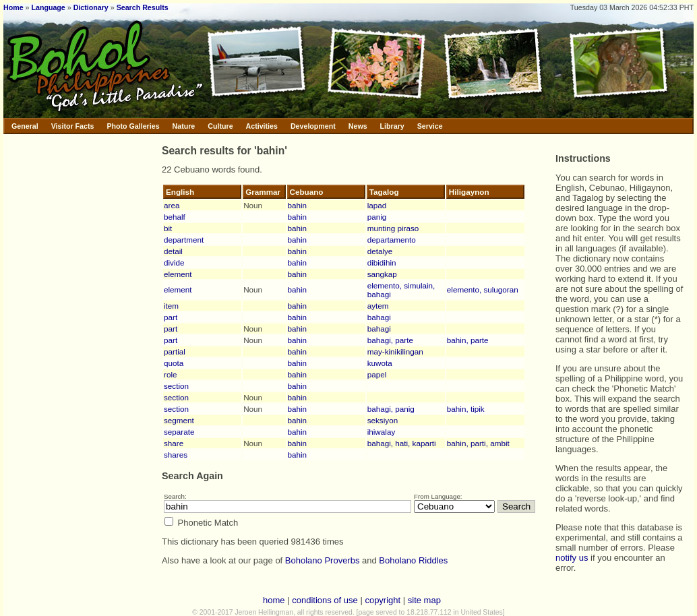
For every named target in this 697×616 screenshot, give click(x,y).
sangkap (382, 274)
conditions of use (325, 600)
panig (377, 217)
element (178, 274)
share (174, 443)
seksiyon (383, 420)
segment (179, 420)
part (171, 317)
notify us (572, 558)
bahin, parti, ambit (478, 443)
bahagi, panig (391, 409)
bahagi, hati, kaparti (402, 443)
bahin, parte (468, 340)
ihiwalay (382, 432)
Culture (220, 126)
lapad (377, 205)
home (274, 600)
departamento (392, 240)
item (171, 306)
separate (179, 432)
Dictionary (91, 7)
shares (176, 455)
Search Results (143, 7)
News (358, 126)
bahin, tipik (466, 409)
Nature (184, 126)
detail (173, 251)
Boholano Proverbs (323, 560)
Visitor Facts (73, 126)
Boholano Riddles (413, 560)
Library (392, 126)
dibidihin (382, 263)
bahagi (379, 317)
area (172, 205)
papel (377, 374)
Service (430, 126)
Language (48, 7)
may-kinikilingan (395, 351)
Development (313, 126)
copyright (383, 600)
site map (424, 600)
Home (13, 7)
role (171, 374)
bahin (298, 205)
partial (175, 351)
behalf (175, 217)
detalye (380, 251)
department (184, 240)
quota (174, 363)
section (176, 386)
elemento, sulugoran (483, 289)
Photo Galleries (133, 126)
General (25, 126)
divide (174, 263)
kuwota (380, 363)
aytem (378, 306)
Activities (262, 126)
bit (168, 228)
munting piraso (393, 228)
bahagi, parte (390, 340)
